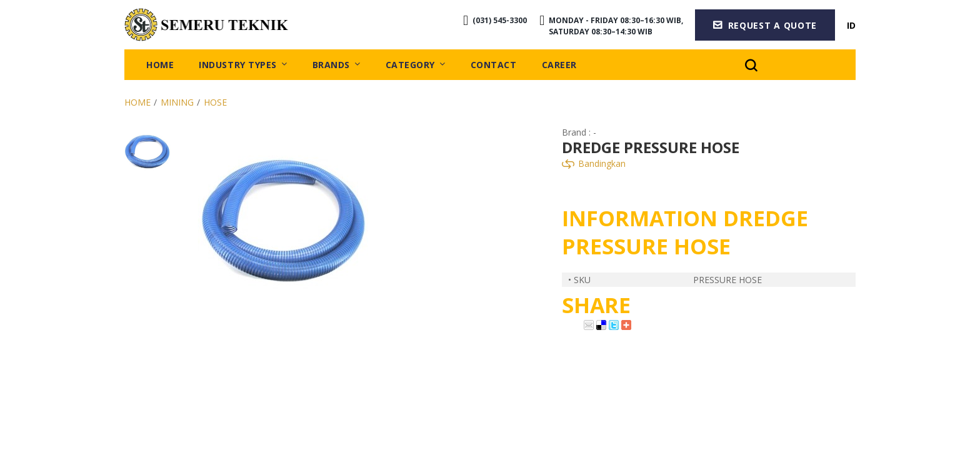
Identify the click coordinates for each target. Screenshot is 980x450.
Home (137, 105)
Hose (215, 105)
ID (851, 26)
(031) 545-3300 (498, 22)
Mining (177, 105)
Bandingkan (594, 166)
